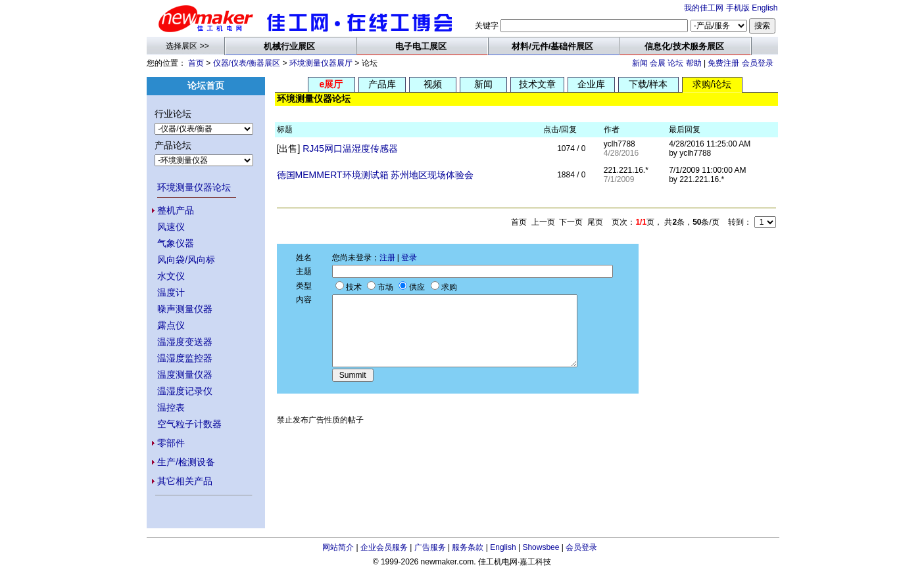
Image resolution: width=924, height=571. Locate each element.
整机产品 (176, 210)
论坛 (675, 63)
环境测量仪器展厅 (321, 63)
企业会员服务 (384, 547)
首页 (196, 63)
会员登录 (758, 63)
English (765, 8)
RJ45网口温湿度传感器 (350, 148)
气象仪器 (176, 243)
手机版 (738, 8)
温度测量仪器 (185, 375)
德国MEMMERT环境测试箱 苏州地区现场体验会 (376, 175)
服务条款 (468, 547)
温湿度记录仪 (185, 391)
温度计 (171, 292)
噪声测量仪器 (185, 309)
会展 (658, 63)
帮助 (694, 63)
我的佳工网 (704, 8)
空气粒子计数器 (189, 424)
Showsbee (541, 547)
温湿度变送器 (185, 342)
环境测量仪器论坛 (194, 187)
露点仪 (171, 325)
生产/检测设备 (186, 462)
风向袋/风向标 (186, 260)
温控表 (171, 407)
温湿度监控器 (185, 358)
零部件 (171, 443)
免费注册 (723, 63)
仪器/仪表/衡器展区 (247, 63)
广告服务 (430, 547)
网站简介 (338, 547)
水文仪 (171, 276)
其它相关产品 (185, 481)
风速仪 (171, 227)
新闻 (640, 63)
